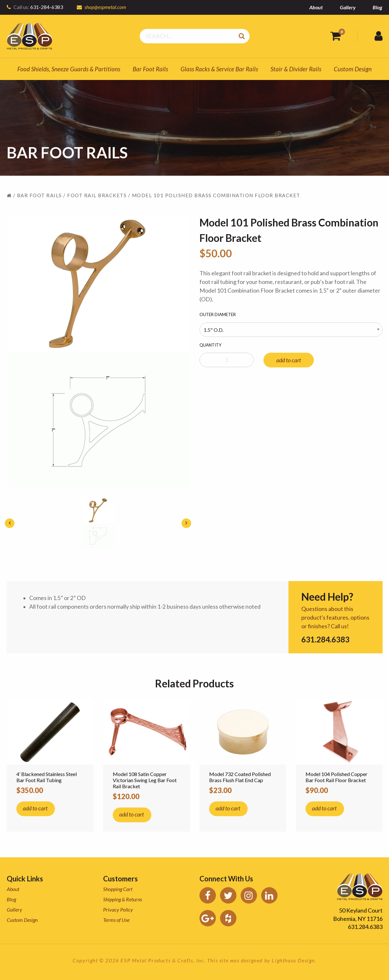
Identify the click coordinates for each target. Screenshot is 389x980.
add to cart (289, 360)
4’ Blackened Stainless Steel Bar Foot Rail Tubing (47, 777)
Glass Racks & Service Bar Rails (219, 69)
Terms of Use (116, 920)
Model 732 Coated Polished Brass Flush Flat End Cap (240, 777)
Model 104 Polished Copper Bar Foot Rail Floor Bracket (336, 777)
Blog (377, 7)
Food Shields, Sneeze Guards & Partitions (69, 69)
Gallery (348, 7)
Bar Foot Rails (150, 69)
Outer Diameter (218, 314)
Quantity (210, 345)
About (316, 7)
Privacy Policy (118, 909)
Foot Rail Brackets (97, 195)
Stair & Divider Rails (296, 69)
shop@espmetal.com (106, 7)
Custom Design (353, 69)
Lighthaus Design (293, 960)
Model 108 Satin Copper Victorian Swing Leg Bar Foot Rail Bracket (145, 780)
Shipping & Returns (123, 899)
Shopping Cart (118, 889)
